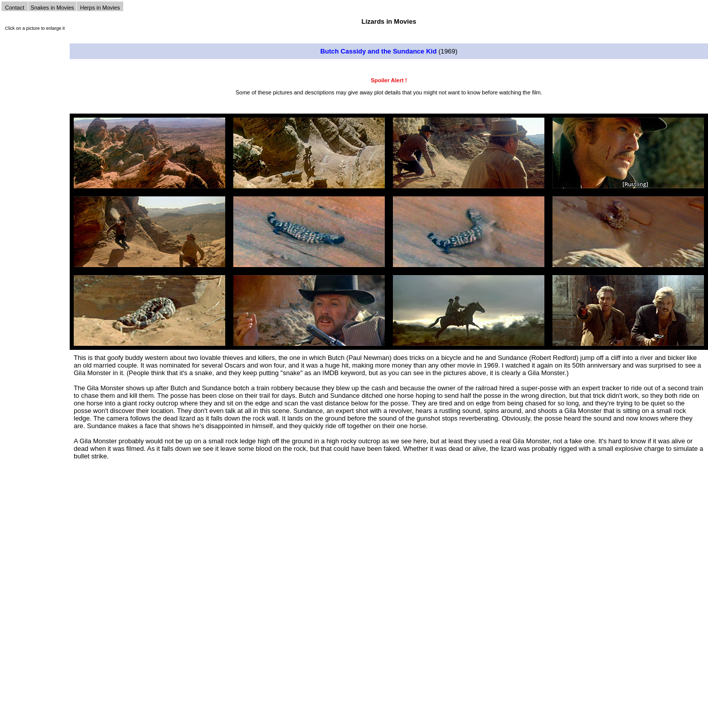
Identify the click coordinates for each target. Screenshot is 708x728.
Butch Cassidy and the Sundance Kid (378, 51)
